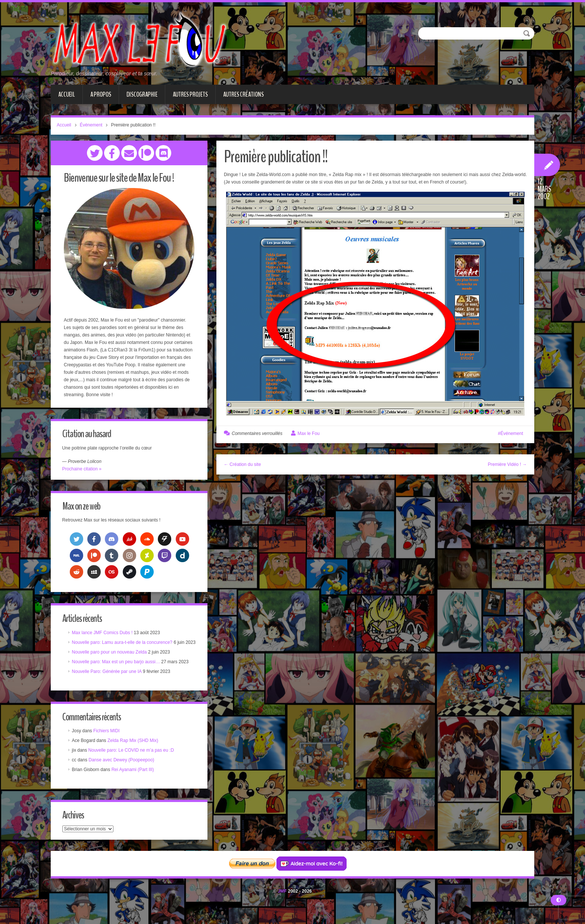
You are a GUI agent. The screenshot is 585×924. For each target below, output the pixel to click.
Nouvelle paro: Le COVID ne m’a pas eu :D (133, 761)
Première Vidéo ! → (508, 464)
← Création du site (242, 464)
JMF (282, 903)
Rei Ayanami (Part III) (134, 780)
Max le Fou (308, 433)
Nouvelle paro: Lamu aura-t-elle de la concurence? (124, 644)
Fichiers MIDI (108, 741)
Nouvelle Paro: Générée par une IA (108, 681)
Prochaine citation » (83, 469)
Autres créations (243, 94)
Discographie (142, 94)
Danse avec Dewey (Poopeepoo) (123, 770)
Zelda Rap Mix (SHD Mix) (134, 751)
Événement (91, 125)
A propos (101, 94)
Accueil (67, 94)
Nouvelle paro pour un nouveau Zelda (111, 661)
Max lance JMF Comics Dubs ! (104, 635)
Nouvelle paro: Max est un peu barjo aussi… (118, 671)
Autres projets (190, 94)
